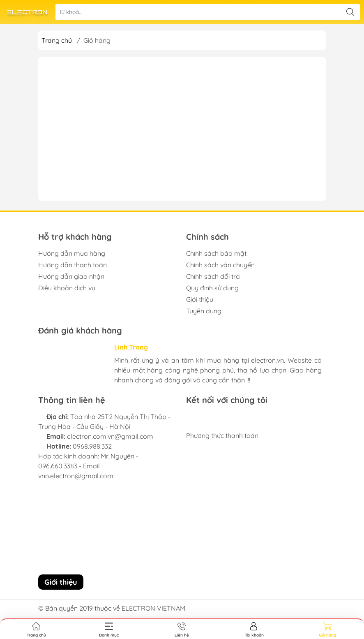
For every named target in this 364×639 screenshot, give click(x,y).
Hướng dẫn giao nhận (71, 276)
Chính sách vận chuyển (220, 265)
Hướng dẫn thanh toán (73, 265)
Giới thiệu (200, 299)
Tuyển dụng (204, 311)
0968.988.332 (92, 446)
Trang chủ (57, 40)
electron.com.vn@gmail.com (110, 436)
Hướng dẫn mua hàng (72, 253)
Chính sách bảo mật (216, 253)
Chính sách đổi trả (213, 276)
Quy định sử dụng (212, 288)
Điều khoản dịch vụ (67, 288)
